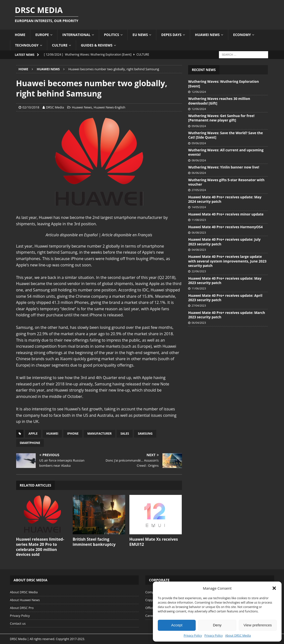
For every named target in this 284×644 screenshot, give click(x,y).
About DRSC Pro (22, 608)
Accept (177, 625)
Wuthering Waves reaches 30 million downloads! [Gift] (219, 101)
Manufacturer (100, 434)
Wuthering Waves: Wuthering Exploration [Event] (223, 84)
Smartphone (30, 443)
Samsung (145, 434)
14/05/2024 (199, 207)
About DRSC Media (238, 636)
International (76, 35)
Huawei (52, 434)
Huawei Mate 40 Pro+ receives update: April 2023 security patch (225, 298)
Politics (112, 35)
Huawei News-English (109, 107)
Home (20, 35)
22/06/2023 (199, 271)
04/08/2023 (199, 250)
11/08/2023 (199, 220)
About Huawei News (25, 600)
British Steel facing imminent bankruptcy (94, 542)
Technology (27, 45)
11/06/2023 (199, 288)
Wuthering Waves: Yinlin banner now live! (224, 167)
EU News (140, 35)
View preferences (258, 625)
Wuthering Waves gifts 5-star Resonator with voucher (226, 182)
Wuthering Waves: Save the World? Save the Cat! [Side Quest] (225, 135)
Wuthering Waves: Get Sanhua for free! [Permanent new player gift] (221, 118)
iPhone (73, 434)
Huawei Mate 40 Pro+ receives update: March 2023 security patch (227, 315)
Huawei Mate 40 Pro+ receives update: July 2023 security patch (224, 242)
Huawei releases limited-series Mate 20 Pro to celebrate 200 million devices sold (40, 547)
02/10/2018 (31, 107)
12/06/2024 (199, 92)
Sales (125, 434)
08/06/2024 (199, 160)
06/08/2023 (199, 233)
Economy (242, 35)
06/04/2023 (199, 323)
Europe (42, 35)
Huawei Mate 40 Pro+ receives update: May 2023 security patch (225, 280)
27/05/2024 (199, 190)
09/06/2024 (199, 126)
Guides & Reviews (97, 45)
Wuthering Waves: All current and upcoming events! (226, 152)
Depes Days (171, 35)
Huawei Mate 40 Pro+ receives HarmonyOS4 (225, 227)
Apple (33, 434)
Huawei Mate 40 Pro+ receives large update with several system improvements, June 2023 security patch (227, 261)
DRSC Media (55, 107)
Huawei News (207, 35)
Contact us (18, 623)
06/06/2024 (199, 173)
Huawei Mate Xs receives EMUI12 (154, 542)
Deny (217, 625)
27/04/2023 (199, 305)
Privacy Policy (193, 636)
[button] (274, 588)
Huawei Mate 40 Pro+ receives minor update (226, 214)
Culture (60, 45)
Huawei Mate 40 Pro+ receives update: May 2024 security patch (225, 199)
